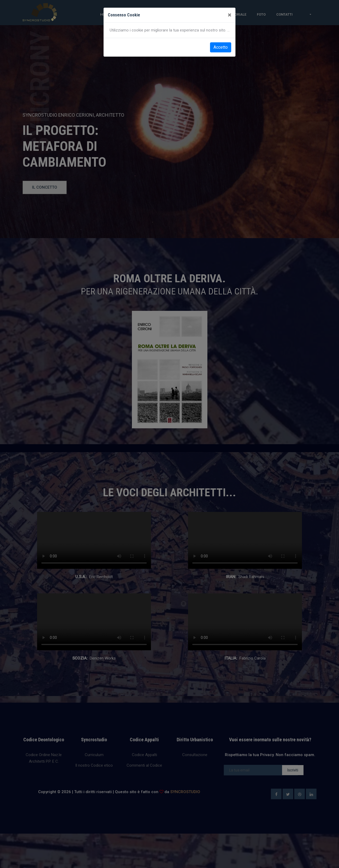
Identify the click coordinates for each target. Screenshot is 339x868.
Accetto (221, 47)
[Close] (229, 15)
